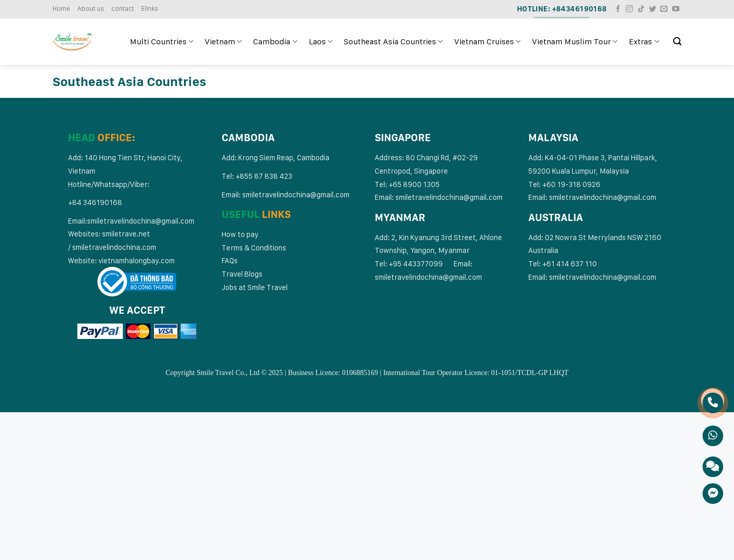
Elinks (150, 9)
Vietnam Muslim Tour (575, 42)
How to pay (240, 234)
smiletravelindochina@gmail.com (141, 221)
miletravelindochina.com (116, 247)
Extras (644, 42)
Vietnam (223, 42)
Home (61, 9)
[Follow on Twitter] (653, 9)
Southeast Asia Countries (393, 42)
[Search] (677, 41)
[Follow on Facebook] (618, 9)
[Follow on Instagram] (629, 9)
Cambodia (275, 42)
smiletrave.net (127, 234)
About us (91, 9)
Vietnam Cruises (487, 42)
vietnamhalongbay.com (137, 260)
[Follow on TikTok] (641, 9)
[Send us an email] (664, 9)
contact (123, 9)
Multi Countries (162, 42)
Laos (321, 42)
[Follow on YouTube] (676, 9)
